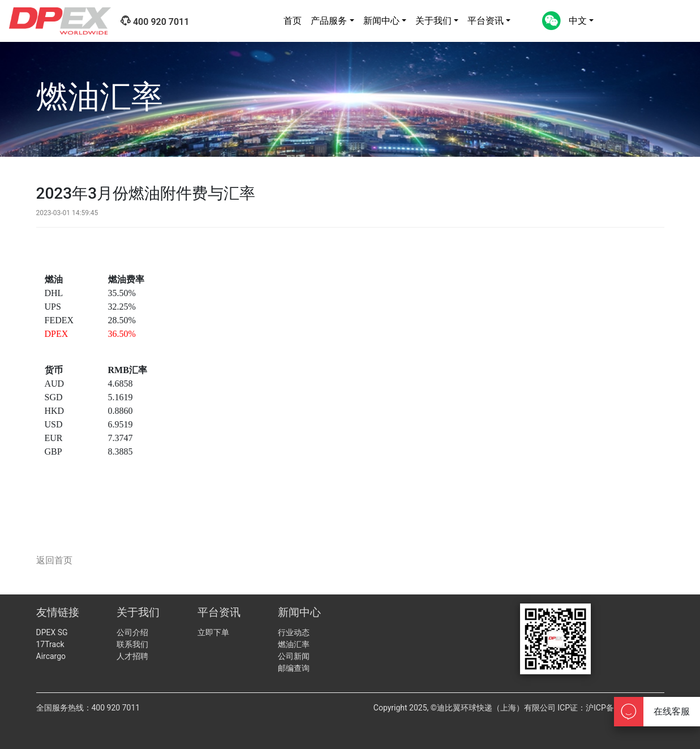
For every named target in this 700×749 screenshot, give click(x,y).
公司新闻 (294, 656)
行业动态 (294, 632)
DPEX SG (52, 632)
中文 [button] (578, 21)
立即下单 (213, 632)
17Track (50, 644)
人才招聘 (132, 656)
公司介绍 (132, 632)
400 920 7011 (154, 21)
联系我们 (132, 644)
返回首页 (54, 560)
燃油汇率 (294, 644)
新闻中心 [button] (381, 21)
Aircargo (51, 656)
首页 (293, 21)
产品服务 (329, 21)
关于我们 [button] (433, 21)
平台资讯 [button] (486, 21)
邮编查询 (294, 668)
